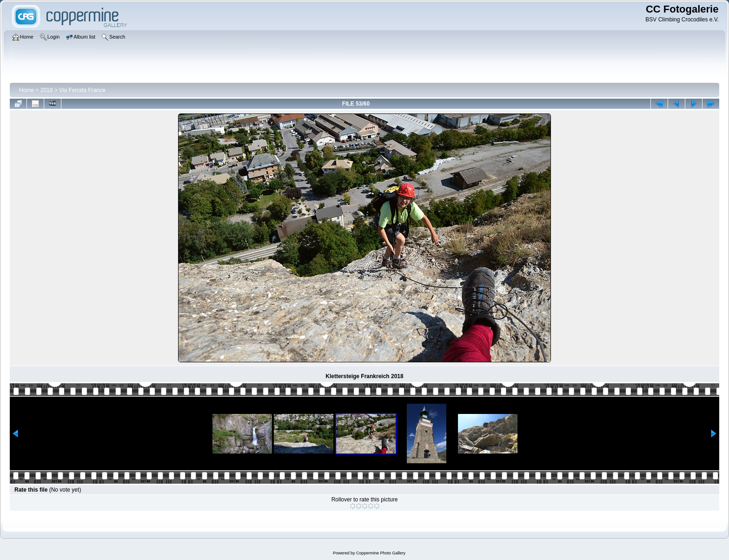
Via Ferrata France (82, 90)
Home (27, 90)
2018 (47, 90)
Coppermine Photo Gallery (381, 553)
